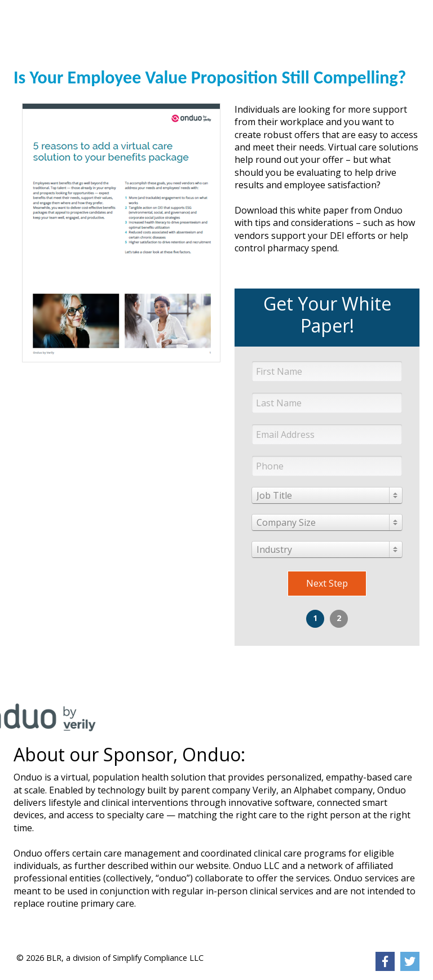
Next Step (327, 583)
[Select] (327, 495)
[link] (56, 15)
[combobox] (327, 495)
